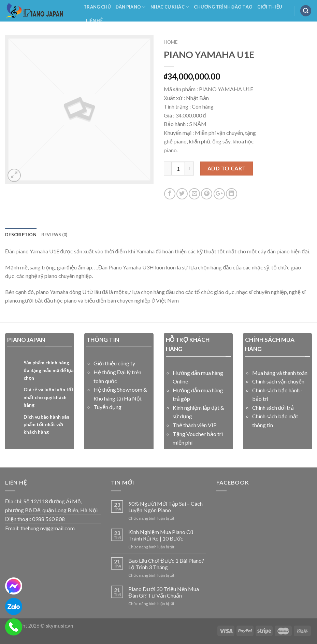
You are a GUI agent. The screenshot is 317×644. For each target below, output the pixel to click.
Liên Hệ (94, 20)
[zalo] (14, 606)
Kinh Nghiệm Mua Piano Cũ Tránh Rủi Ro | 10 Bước (161, 535)
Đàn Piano (131, 7)
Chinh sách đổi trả (273, 408)
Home (171, 42)
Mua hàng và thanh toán (280, 373)
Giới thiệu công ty (114, 363)
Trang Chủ (97, 7)
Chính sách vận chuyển (278, 381)
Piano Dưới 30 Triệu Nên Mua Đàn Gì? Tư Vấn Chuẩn (164, 592)
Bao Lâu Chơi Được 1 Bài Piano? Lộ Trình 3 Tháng (166, 564)
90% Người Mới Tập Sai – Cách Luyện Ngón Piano (165, 507)
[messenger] (14, 586)
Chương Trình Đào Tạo (223, 7)
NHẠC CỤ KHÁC (170, 7)
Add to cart (227, 168)
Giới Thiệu (270, 7)
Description (21, 235)
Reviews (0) (54, 235)
